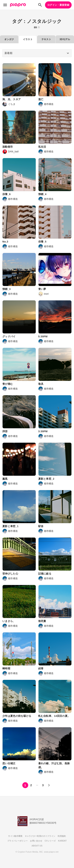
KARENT (62, 841)
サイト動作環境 (15, 836)
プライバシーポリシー (17, 841)
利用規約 (62, 836)
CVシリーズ (50, 841)
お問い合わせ (36, 841)
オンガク (9, 39)
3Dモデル (65, 39)
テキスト (46, 39)
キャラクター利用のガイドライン (40, 836)
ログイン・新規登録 (58, 5)
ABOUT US (37, 846)
